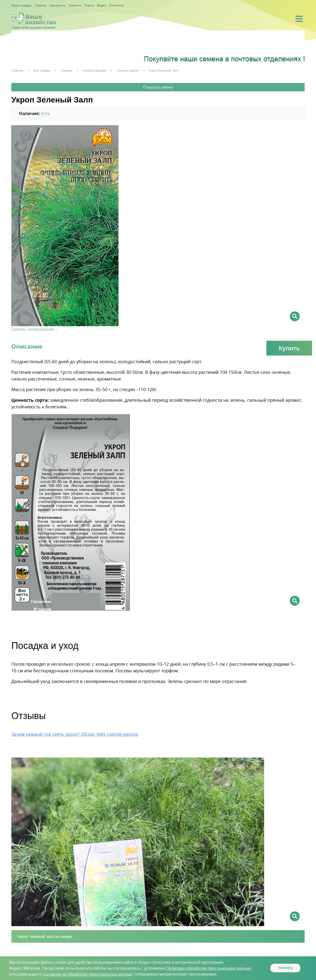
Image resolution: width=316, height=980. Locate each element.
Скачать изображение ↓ (34, 329)
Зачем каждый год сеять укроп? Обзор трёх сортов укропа (75, 734)
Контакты (117, 5)
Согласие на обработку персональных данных (88, 974)
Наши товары (21, 5)
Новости (75, 5)
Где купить (57, 5)
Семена (40, 5)
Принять (286, 968)
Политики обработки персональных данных (209, 968)
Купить (289, 348)
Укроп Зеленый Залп (164, 70)
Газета (89, 5)
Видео (102, 5)
